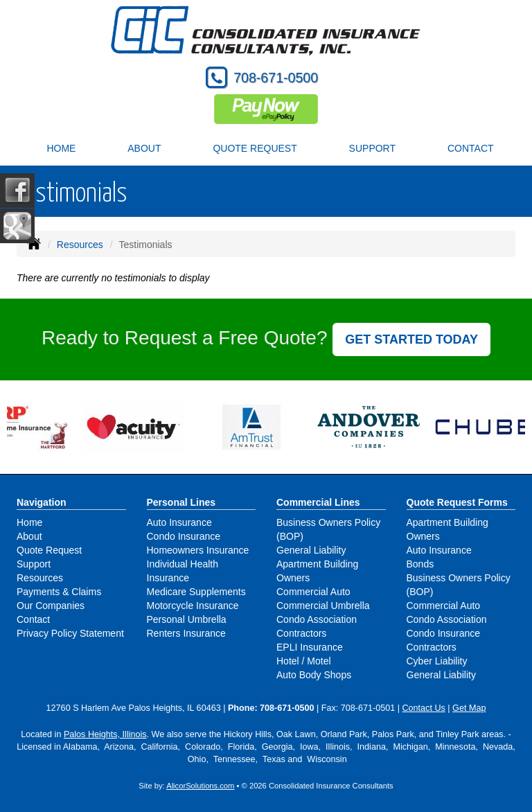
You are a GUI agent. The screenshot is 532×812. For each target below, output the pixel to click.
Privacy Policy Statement (70, 633)
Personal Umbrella (187, 619)
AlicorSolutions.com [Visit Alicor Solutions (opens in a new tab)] (200, 786)
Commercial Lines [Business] (318, 502)
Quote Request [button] (255, 148)
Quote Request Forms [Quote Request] (457, 502)
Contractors (301, 633)
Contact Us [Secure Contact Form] (424, 708)
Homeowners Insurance (198, 550)
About (144, 148)
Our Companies (51, 606)
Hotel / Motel (304, 661)
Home (61, 148)
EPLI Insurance (310, 647)
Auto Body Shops (314, 675)
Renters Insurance (186, 633)
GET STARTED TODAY (411, 339)
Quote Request (49, 550)
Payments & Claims (59, 592)
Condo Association (317, 619)
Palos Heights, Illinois (105, 734)
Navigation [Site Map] (42, 502)
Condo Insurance (184, 536)
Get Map (469, 708)
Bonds (420, 564)
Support (34, 564)
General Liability (311, 550)
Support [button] (372, 148)
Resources (80, 245)
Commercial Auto (313, 592)
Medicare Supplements (196, 592)
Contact (471, 148)
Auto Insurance (179, 522)
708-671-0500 (276, 78)
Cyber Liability (437, 661)
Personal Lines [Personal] (181, 502)
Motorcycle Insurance (193, 606)
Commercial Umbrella (323, 606)
